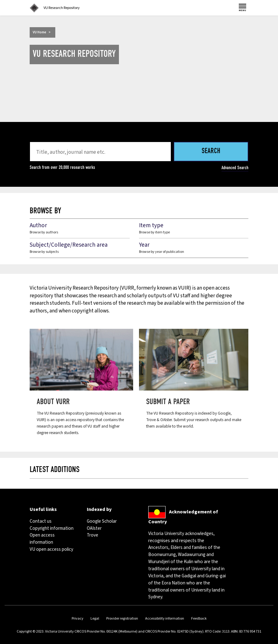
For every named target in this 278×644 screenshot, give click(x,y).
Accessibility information (165, 619)
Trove (93, 535)
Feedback (199, 619)
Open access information (42, 539)
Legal (95, 619)
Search (211, 151)
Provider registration (122, 619)
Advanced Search (235, 168)
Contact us (41, 521)
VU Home (40, 32)
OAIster (94, 528)
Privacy (78, 619)
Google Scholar (102, 521)
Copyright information (52, 528)
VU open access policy (51, 549)
